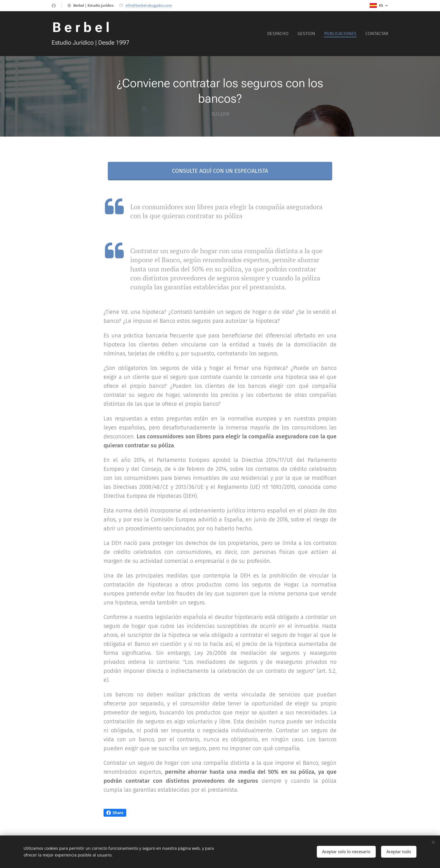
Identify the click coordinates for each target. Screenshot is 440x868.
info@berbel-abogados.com (149, 5)
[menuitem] (279, 34)
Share (115, 813)
